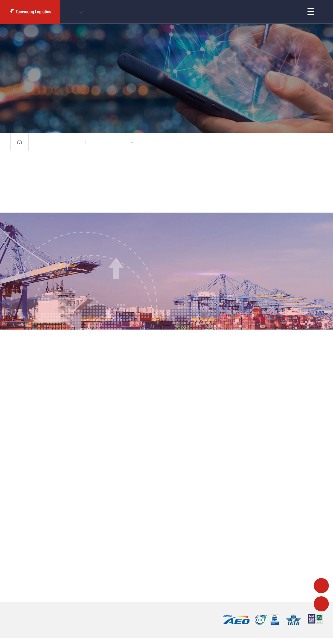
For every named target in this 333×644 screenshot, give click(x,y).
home (20, 142)
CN (72, 12)
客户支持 (233, 12)
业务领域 (158, 12)
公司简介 (195, 12)
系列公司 (101, 142)
